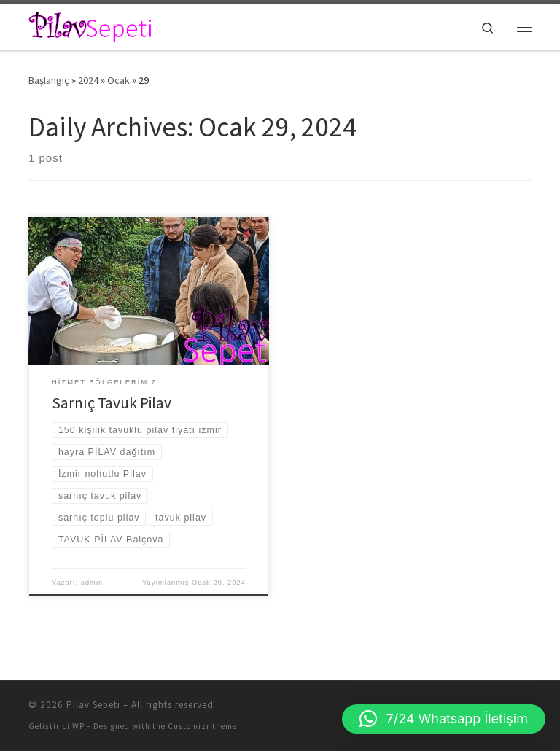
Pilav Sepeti (93, 705)
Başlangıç (49, 80)
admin (92, 583)
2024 (88, 80)
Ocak (118, 80)
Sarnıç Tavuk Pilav (112, 403)
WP (78, 726)
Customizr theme (202, 726)
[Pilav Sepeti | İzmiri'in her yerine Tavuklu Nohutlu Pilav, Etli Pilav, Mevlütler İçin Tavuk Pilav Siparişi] (91, 25)
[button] (444, 719)
